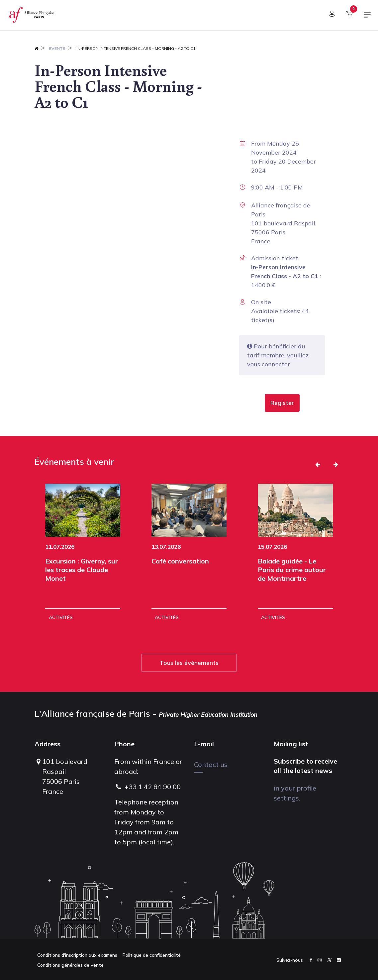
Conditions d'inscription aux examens (77, 955)
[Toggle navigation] (367, 18)
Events (57, 48)
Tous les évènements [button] (189, 663)
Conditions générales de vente (70, 965)
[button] (282, 403)
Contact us (211, 764)
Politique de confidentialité (152, 955)
